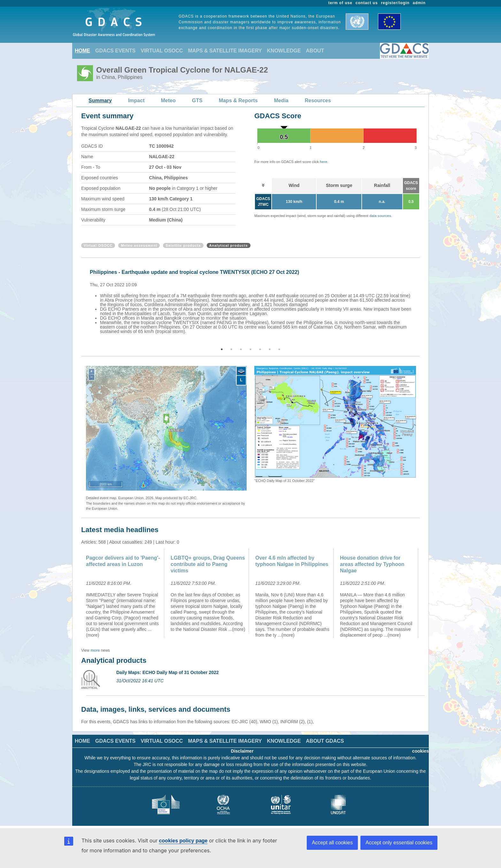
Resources (318, 101)
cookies (420, 751)
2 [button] (231, 349)
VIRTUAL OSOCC (162, 51)
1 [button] (222, 349)
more (95, 650)
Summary (100, 101)
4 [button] (250, 349)
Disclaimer (242, 751)
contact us (367, 3)
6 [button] (270, 349)
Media (281, 101)
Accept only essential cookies (399, 843)
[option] (252, 301)
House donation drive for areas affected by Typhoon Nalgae (372, 564)
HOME (82, 51)
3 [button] (241, 349)
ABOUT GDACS (325, 741)
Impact (136, 101)
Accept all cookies (332, 843)
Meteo (168, 101)
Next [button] (421, 303)
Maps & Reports (238, 101)
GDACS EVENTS (115, 51)
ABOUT (315, 51)
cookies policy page (183, 841)
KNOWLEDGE (284, 51)
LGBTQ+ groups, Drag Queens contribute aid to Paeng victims (208, 564)
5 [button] (260, 349)
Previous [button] (80, 303)
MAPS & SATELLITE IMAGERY (225, 51)
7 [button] (279, 349)
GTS (197, 101)
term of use (340, 3)
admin (419, 3)
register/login (395, 3)
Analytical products (229, 245)
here (324, 162)
